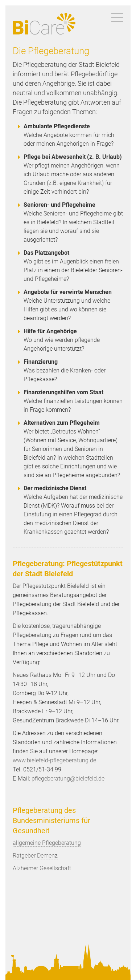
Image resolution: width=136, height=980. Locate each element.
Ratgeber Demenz (35, 856)
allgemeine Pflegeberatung (47, 843)
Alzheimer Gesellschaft (42, 868)
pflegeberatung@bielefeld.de (68, 779)
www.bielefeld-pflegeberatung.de (54, 760)
